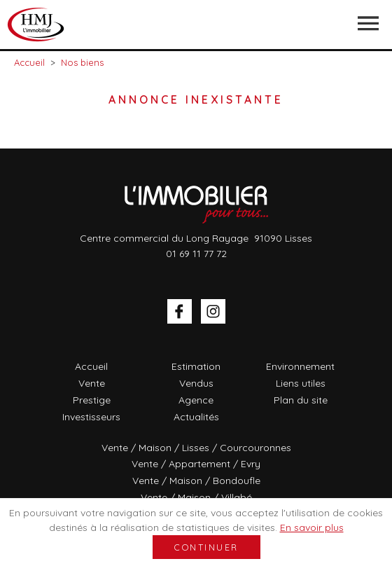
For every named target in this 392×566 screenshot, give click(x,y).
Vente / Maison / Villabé (196, 497)
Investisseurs (91, 417)
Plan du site (301, 400)
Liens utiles (301, 383)
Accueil (91, 366)
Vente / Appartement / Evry (196, 464)
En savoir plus (312, 527)
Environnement (300, 366)
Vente (92, 383)
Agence (196, 400)
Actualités (196, 417)
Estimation (196, 366)
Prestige (92, 400)
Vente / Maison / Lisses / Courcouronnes (196, 448)
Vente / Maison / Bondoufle (196, 481)
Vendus (196, 383)
